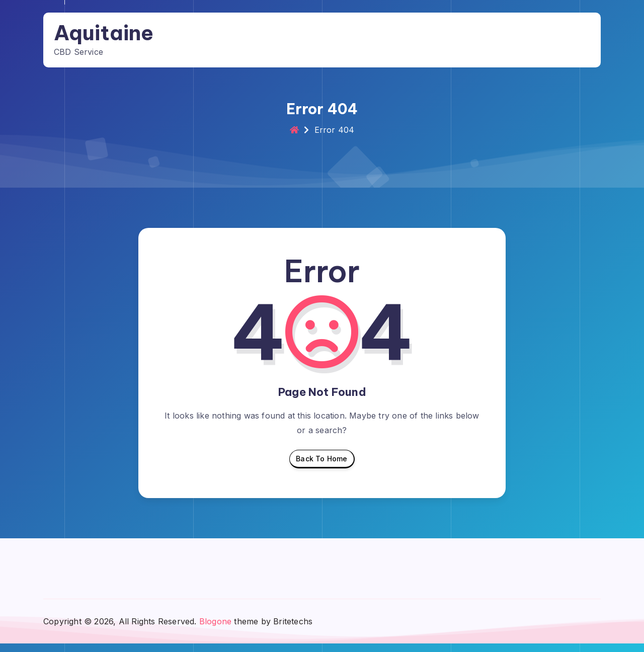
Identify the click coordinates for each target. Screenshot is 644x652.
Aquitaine (115, 32)
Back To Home (321, 469)
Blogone (215, 629)
